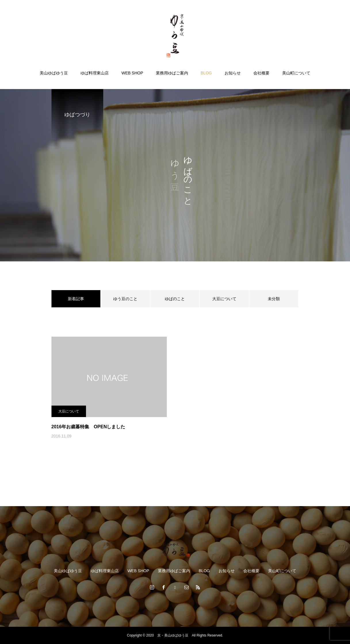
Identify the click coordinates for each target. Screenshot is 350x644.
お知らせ (233, 73)
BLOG (206, 73)
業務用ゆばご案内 (172, 73)
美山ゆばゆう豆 (54, 73)
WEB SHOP (132, 73)
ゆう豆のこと (125, 299)
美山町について (296, 73)
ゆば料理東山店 (95, 73)
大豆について (224, 299)
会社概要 (261, 73)
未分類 (274, 299)
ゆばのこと (175, 299)
